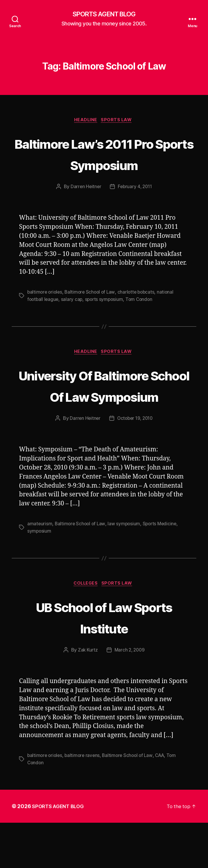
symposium (40, 576)
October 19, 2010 (135, 463)
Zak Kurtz (87, 696)
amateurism (40, 569)
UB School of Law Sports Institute (104, 662)
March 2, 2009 (130, 696)
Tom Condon (142, 322)
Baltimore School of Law (92, 315)
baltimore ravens (84, 801)
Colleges (85, 629)
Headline (85, 122)
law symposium (126, 569)
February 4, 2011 (135, 210)
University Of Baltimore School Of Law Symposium (104, 419)
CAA (164, 801)
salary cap (73, 322)
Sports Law (119, 122)
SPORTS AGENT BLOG (104, 15)
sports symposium (106, 322)
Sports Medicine (163, 569)
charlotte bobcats (140, 315)
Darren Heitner (85, 210)
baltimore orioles (45, 315)
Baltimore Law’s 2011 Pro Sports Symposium (104, 165)
